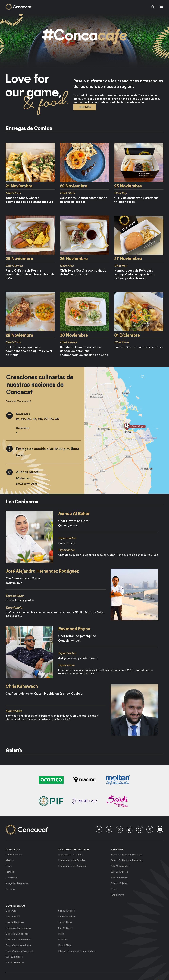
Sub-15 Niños (65, 928)
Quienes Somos (14, 855)
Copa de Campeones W (19, 940)
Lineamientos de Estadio (72, 860)
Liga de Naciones (15, 922)
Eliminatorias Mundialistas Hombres (77, 951)
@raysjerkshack (69, 641)
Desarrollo (11, 878)
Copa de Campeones (17, 934)
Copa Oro (11, 911)
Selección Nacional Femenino (127, 860)
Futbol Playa (117, 895)
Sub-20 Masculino (120, 866)
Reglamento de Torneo (71, 855)
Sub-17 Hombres (120, 878)
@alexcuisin (14, 583)
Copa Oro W (13, 917)
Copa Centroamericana (18, 945)
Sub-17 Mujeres (119, 883)
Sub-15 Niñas (65, 922)
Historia (10, 872)
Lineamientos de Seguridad (73, 866)
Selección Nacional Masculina (127, 855)
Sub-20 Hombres (15, 963)
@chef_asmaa (68, 525)
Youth (9, 866)
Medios (10, 860)
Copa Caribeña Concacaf (19, 951)
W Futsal (63, 940)
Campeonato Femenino (18, 928)
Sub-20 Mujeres (119, 872)
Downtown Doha (27, 484)
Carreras (10, 889)
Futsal (114, 889)
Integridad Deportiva (17, 883)
